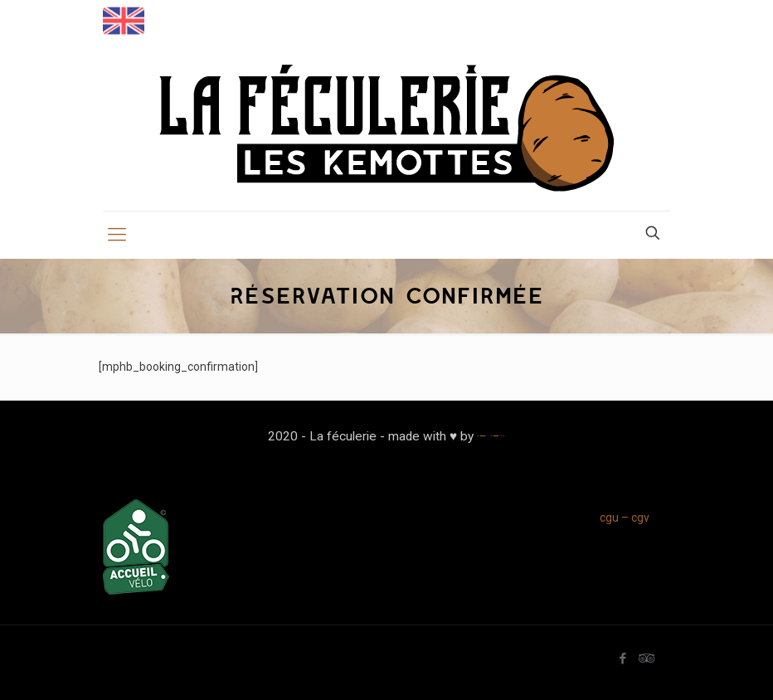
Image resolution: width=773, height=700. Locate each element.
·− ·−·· (491, 436)
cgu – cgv (625, 518)
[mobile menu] (117, 235)
